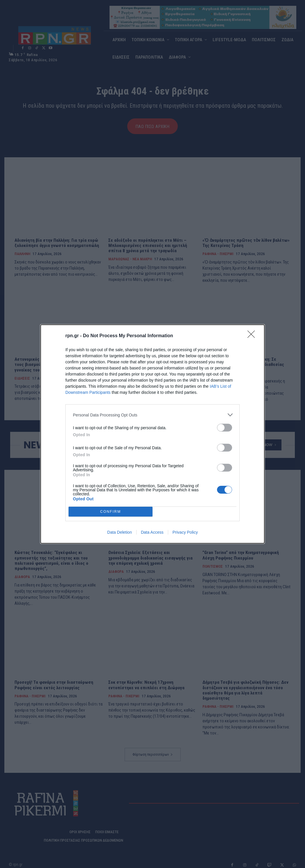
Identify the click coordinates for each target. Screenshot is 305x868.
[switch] (225, 428)
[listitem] (152, 415)
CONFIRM (111, 512)
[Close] (253, 336)
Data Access (152, 532)
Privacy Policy (185, 532)
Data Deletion (120, 532)
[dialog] (152, 434)
